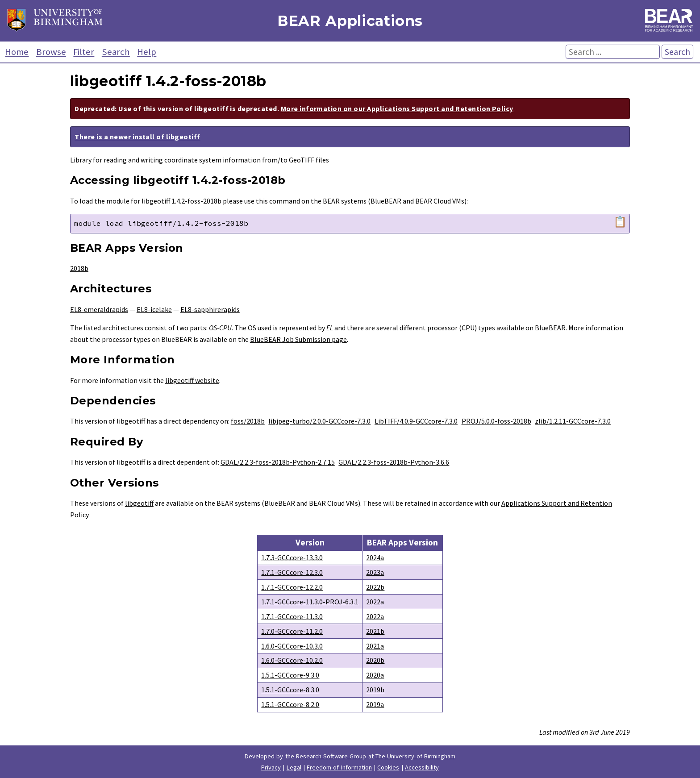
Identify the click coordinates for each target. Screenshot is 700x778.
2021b (375, 631)
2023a (375, 572)
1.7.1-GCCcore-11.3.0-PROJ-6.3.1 (310, 602)
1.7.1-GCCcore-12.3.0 (292, 572)
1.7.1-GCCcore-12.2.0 (292, 587)
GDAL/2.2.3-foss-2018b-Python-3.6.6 (394, 462)
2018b (79, 268)
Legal (294, 767)
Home (17, 52)
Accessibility (422, 767)
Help (147, 52)
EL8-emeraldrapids (99, 309)
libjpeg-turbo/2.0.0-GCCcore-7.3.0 (319, 421)
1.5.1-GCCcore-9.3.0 (290, 675)
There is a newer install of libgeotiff (137, 137)
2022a (375, 602)
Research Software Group (331, 756)
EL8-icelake (154, 309)
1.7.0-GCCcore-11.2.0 (292, 631)
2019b (375, 690)
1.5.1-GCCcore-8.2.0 (290, 704)
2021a (375, 646)
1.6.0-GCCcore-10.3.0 (292, 646)
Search (116, 52)
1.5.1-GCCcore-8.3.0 (290, 690)
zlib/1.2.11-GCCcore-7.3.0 (573, 421)
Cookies (388, 767)
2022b (375, 587)
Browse (51, 52)
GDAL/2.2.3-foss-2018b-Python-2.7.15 (278, 462)
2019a (375, 704)
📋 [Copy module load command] (620, 222)
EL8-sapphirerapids (210, 309)
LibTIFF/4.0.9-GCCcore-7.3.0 (416, 421)
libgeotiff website (192, 380)
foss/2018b (248, 421)
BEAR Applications (350, 21)
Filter (84, 52)
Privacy (271, 767)
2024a (375, 557)
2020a (375, 675)
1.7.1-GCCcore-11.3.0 (292, 616)
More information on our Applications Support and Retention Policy (397, 108)
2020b (375, 660)
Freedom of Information (339, 767)
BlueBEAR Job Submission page (298, 339)
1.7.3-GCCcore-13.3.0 (292, 557)
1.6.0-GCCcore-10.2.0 (292, 660)
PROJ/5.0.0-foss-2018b (496, 421)
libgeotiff (139, 503)
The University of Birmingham (415, 756)
